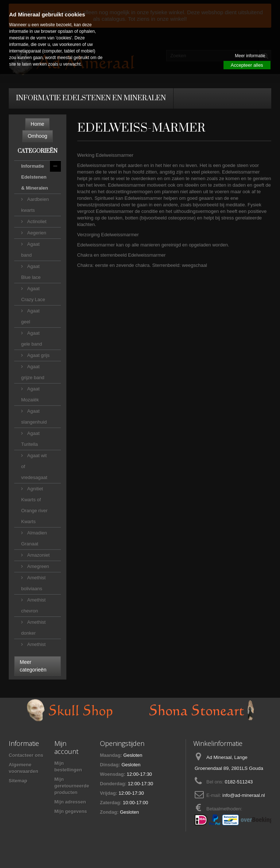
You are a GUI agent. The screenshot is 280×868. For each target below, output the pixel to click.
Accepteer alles (247, 65)
